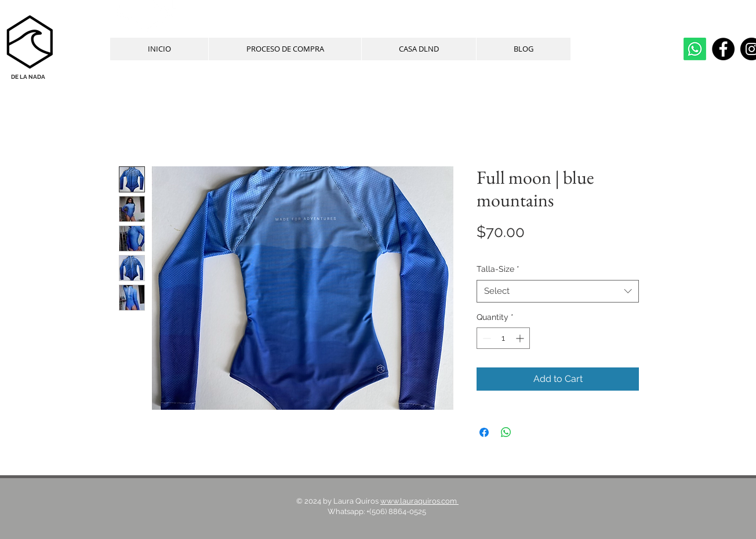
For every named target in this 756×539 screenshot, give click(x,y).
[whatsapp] (695, 49)
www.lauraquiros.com (419, 501)
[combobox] (558, 291)
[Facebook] (723, 49)
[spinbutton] (503, 338)
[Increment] (521, 338)
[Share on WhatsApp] (506, 432)
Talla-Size (498, 269)
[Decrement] (486, 338)
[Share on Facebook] (484, 432)
